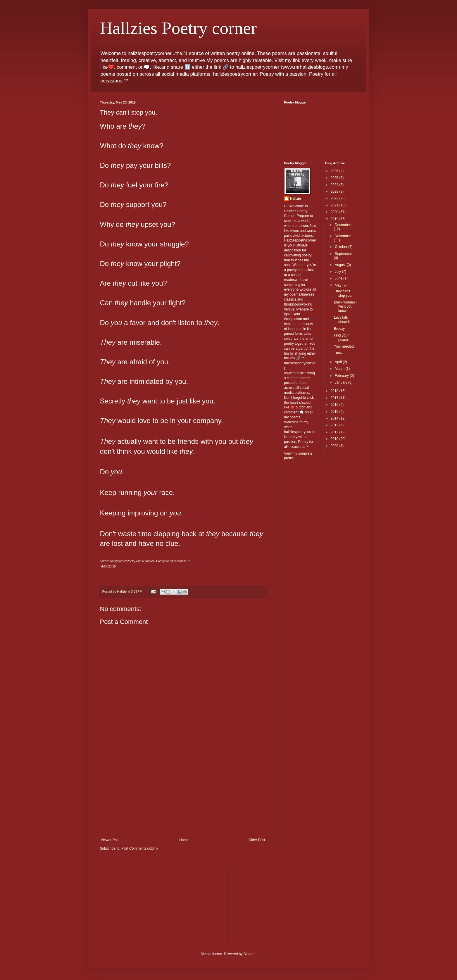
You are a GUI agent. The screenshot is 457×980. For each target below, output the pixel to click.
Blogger (250, 954)
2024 (335, 185)
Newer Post (111, 840)
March (340, 369)
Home (184, 840)
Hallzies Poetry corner (178, 28)
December (343, 225)
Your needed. (344, 346)
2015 (335, 412)
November (343, 236)
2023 (335, 191)
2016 (335, 405)
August (341, 265)
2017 (335, 398)
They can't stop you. (343, 293)
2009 (335, 446)
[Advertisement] (183, 794)
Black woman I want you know (345, 307)
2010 (335, 439)
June (339, 278)
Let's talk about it (342, 320)
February (342, 376)
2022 (335, 198)
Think (338, 353)
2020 (335, 212)
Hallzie (296, 199)
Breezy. (340, 329)
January (342, 382)
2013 (335, 425)
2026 (335, 171)
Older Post (257, 840)
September (343, 254)
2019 (335, 219)
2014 (335, 418)
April (339, 362)
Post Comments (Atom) (140, 848)
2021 (335, 205)
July (338, 272)
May (339, 285)
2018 (335, 391)
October (342, 247)
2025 (335, 178)
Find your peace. (341, 337)
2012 (335, 432)
